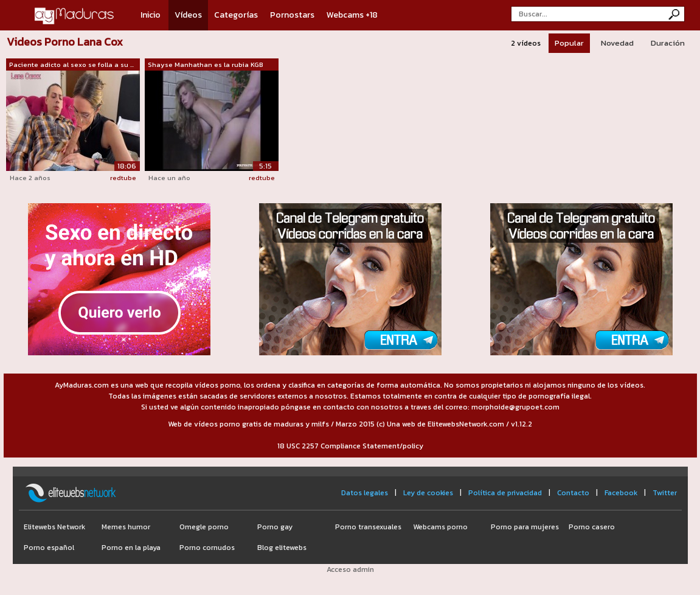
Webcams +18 (352, 15)
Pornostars (292, 15)
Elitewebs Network (54, 527)
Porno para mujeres (525, 527)
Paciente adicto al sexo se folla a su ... (71, 64)
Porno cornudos (207, 548)
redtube (123, 178)
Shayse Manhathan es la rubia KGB (206, 64)
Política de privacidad (505, 493)
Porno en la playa (131, 548)
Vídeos (188, 15)
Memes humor (126, 527)
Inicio (151, 15)
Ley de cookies (428, 493)
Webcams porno (440, 527)
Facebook (621, 493)
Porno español (49, 548)
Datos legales (365, 493)
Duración (668, 43)
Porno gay (275, 527)
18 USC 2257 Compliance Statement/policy (350, 446)
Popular (569, 43)
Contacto (573, 493)
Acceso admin (350, 569)
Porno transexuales (368, 527)
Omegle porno (204, 527)
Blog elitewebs (282, 548)
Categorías (236, 15)
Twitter (665, 493)
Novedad (617, 43)
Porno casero (592, 527)
